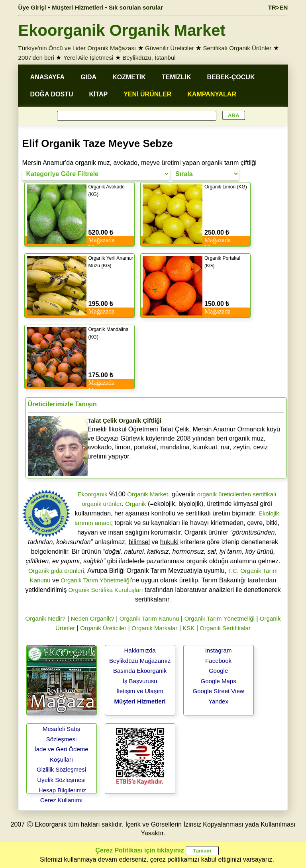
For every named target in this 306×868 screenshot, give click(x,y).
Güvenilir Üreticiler (170, 48)
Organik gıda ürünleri (56, 571)
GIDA (88, 77)
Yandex (218, 701)
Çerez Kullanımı (62, 800)
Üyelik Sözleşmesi (61, 780)
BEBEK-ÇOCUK (231, 77)
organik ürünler (102, 504)
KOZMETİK (129, 77)
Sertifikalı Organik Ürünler (237, 48)
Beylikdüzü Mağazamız (140, 661)
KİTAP (98, 94)
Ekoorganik (92, 494)
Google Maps (218, 681)
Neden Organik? (93, 618)
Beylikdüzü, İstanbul (149, 58)
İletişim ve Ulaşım (140, 691)
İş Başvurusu (140, 681)
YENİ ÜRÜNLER (147, 94)
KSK (188, 628)
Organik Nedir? (46, 618)
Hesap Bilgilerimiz (62, 790)
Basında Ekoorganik (140, 671)
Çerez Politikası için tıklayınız (139, 850)
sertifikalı (264, 494)
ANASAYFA (48, 77)
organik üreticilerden (224, 494)
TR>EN (278, 7)
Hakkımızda (140, 650)
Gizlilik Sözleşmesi (61, 769)
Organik (136, 504)
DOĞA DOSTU (52, 94)
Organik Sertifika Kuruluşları (106, 590)
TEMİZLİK (177, 77)
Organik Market (148, 494)
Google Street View (219, 691)
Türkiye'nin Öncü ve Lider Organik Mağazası (77, 48)
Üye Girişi (32, 7)
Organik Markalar (154, 628)
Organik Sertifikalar (225, 628)
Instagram (219, 650)
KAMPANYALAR (212, 94)
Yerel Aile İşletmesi (88, 58)
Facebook (218, 661)
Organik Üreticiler (103, 628)
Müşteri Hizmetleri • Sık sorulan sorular (107, 7)
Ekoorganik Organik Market (122, 30)
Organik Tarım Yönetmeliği (96, 580)
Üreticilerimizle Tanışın (62, 404)
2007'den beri (36, 58)
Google (218, 671)
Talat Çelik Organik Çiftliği (125, 420)
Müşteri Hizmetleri (140, 701)
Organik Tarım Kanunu (149, 618)
